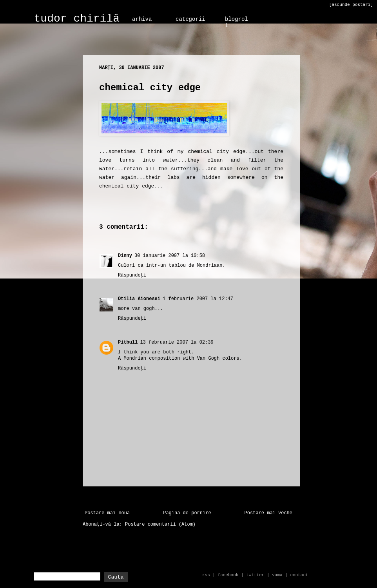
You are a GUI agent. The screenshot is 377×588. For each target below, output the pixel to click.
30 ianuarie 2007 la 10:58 (170, 256)
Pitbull (128, 342)
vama (277, 575)
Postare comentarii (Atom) (160, 524)
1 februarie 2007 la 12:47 (198, 299)
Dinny (125, 256)
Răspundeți (132, 275)
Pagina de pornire (187, 513)
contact (299, 575)
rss (206, 575)
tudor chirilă (77, 19)
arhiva (142, 19)
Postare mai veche (268, 513)
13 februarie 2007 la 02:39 (177, 342)
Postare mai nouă (107, 513)
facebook (228, 575)
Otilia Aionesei (139, 299)
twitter (255, 575)
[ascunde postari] (351, 5)
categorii (190, 19)
